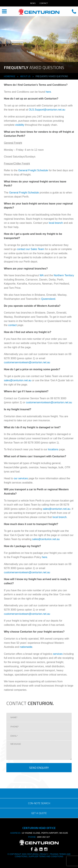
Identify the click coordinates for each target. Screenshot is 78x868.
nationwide (26, 647)
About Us (25, 76)
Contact (44, 3)
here (48, 92)
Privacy (44, 854)
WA (41, 275)
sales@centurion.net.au (18, 380)
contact (13, 325)
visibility (20, 125)
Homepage (10, 76)
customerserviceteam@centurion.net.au (27, 362)
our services (21, 478)
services (58, 654)
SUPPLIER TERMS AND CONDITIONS (46, 856)
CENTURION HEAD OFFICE (39, 12)
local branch (56, 223)
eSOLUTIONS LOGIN (39, 793)
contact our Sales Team (31, 249)
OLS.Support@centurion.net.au (47, 110)
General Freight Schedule (33, 170)
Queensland (48, 299)
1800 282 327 (43, 837)
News (33, 3)
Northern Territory (64, 275)
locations (53, 449)
